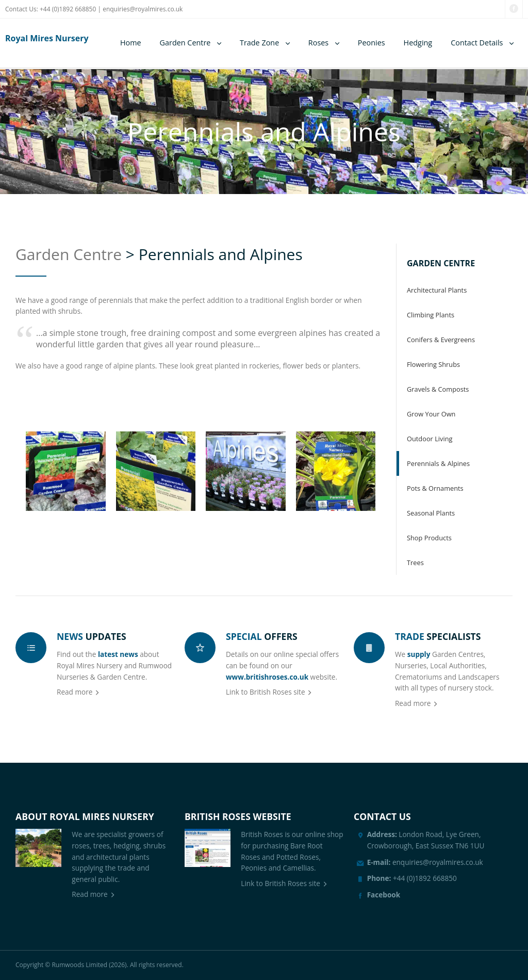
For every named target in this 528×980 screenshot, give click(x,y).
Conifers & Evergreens (441, 340)
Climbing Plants (431, 315)
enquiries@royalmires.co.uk (143, 9)
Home (131, 43)
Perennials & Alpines (438, 463)
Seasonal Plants (431, 513)
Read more (75, 692)
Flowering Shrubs (433, 364)
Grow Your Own (431, 414)
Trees (415, 563)
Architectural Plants (437, 290)
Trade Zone (259, 43)
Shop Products (429, 538)
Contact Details (477, 43)
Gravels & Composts (438, 389)
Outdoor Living (430, 439)
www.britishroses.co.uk (267, 677)
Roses (318, 43)
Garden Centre (185, 43)
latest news (118, 654)
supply (419, 654)
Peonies (372, 43)
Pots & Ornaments (435, 488)
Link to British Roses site (266, 692)
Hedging (418, 43)
